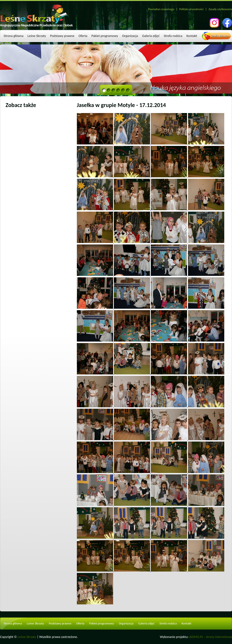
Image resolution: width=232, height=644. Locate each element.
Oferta (83, 36)
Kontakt (192, 36)
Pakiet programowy (105, 36)
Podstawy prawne (62, 36)
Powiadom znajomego (161, 9)
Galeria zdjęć (151, 36)
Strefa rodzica (173, 36)
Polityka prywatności (191, 9)
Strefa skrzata (219, 36)
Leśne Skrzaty (37, 36)
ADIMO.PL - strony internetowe (211, 637)
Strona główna (14, 36)
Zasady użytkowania (220, 9)
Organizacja (130, 36)
